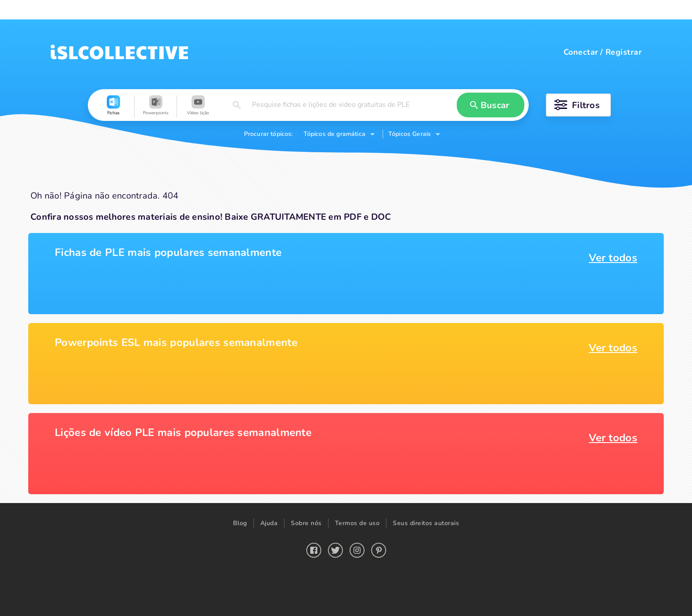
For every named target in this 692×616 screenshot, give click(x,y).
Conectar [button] (581, 52)
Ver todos (613, 258)
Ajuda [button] (269, 523)
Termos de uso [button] (357, 523)
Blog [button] (240, 523)
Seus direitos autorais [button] (426, 523)
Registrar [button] (624, 52)
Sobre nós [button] (306, 523)
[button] (113, 106)
